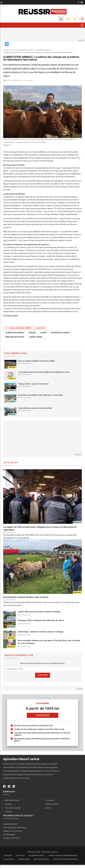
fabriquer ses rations (15, 337)
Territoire (9, 812)
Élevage (8, 804)
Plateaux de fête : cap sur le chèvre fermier (34, 384)
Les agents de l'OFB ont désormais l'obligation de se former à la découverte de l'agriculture (40, 528)
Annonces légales (61, 19)
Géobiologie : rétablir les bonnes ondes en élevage (41, 632)
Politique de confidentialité (65, 859)
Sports (48, 808)
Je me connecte (82, 19)
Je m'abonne (68, 19)
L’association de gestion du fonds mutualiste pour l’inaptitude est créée (44, 372)
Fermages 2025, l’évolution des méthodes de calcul (41, 620)
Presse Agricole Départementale (63, 856)
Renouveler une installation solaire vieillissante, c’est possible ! (41, 395)
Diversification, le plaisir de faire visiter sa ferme (26, 597)
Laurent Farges (35, 337)
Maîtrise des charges (60, 333)
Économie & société (13, 808)
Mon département (12, 800)
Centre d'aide (24, 859)
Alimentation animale (15, 333)
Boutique (8, 856)
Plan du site (9, 859)
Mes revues (75, 19)
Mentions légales (41, 859)
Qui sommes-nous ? (37, 856)
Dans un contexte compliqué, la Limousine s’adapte (37, 361)
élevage (32, 333)
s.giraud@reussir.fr (11, 824)
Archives (41, 328)
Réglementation (52, 804)
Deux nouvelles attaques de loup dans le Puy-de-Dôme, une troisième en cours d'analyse (49, 642)
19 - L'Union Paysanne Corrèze (18, 328)
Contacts (20, 856)
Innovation (50, 800)
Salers (43, 333)
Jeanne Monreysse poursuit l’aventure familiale (35, 408)
